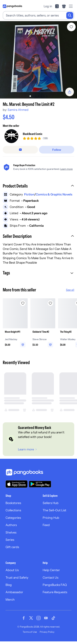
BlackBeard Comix (33, 134)
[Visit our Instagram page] (38, 618)
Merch (10, 600)
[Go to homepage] (12, 6)
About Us (12, 570)
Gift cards (12, 547)
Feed (46, 525)
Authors (11, 525)
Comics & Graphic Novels (54, 194)
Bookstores (13, 503)
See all (70, 290)
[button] (38, 186)
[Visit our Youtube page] (46, 618)
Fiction (29, 194)
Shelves (11, 532)
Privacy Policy (47, 632)
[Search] (70, 15)
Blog (9, 585)
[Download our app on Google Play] (40, 484)
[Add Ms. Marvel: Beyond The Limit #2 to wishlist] (71, 27)
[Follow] (57, 150)
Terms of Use (30, 632)
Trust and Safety (17, 577)
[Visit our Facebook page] (24, 618)
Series (10, 540)
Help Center (51, 570)
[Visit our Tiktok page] (53, 618)
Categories (13, 518)
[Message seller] (20, 150)
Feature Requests (55, 592)
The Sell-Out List (54, 510)
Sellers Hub (51, 503)
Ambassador (14, 592)
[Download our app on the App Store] (17, 484)
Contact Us (50, 577)
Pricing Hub (51, 518)
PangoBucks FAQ (55, 585)
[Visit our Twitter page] (31, 618)
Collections (13, 510)
